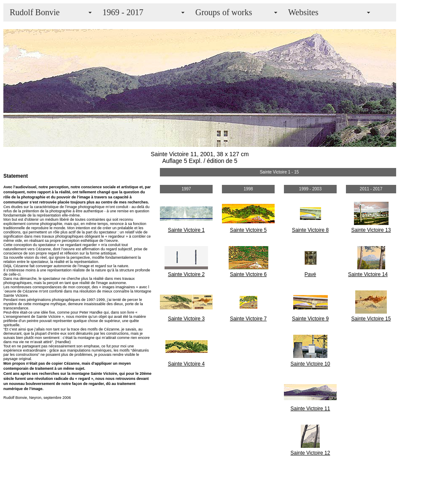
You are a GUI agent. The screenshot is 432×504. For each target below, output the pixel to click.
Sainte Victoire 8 (310, 230)
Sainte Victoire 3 (186, 319)
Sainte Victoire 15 (371, 319)
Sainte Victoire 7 (248, 319)
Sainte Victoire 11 (310, 409)
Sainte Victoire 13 (371, 230)
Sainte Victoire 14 (368, 274)
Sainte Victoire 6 (248, 274)
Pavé (310, 274)
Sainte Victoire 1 (186, 230)
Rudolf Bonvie (35, 12)
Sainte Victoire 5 (248, 230)
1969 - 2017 (123, 12)
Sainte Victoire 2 (186, 274)
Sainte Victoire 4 (186, 364)
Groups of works (224, 12)
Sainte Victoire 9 (310, 319)
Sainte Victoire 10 (310, 364)
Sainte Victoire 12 (310, 453)
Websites (303, 12)
